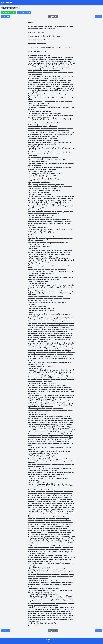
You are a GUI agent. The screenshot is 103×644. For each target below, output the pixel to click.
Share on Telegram (24, 12)
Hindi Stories (51, 642)
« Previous (6, 17)
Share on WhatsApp (9, 12)
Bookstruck (7, 3)
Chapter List (53, 17)
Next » (99, 17)
